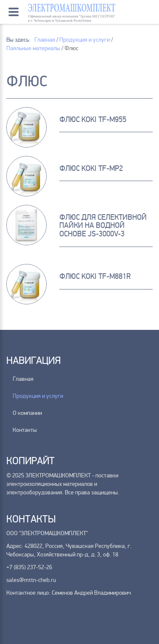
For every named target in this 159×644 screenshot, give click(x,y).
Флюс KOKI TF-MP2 (91, 168)
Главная (23, 379)
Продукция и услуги (38, 396)
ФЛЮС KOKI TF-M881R (95, 276)
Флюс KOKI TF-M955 (93, 119)
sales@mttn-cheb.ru (31, 580)
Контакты (25, 430)
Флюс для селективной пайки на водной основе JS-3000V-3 (103, 226)
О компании (27, 413)
